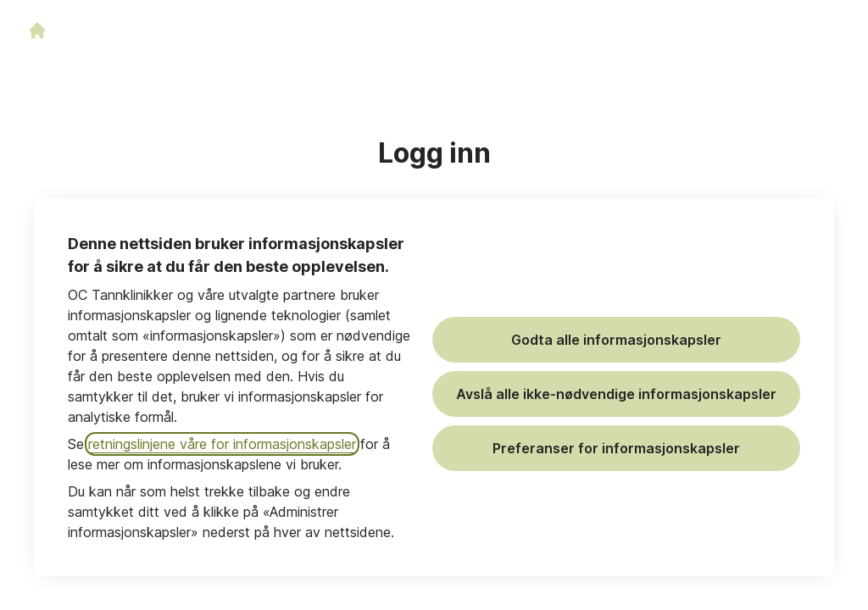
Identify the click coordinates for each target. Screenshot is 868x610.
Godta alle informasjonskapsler (616, 340)
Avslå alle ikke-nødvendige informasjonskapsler (616, 394)
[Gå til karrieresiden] (37, 30)
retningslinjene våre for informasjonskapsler (222, 444)
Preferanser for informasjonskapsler (616, 448)
